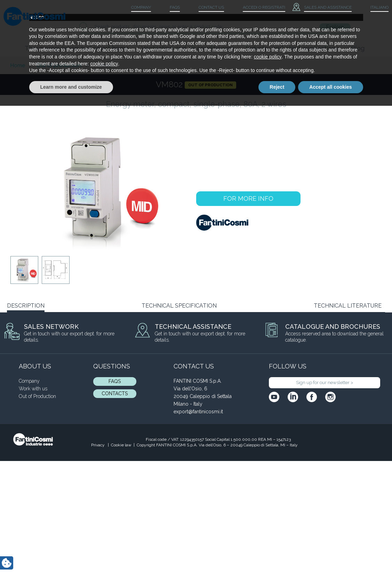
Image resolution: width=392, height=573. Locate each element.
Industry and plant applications (292, 48)
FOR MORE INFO (248, 198)
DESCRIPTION (26, 306)
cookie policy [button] (268, 524)
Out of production (59, 65)
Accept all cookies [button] (330, 554)
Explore (335, 27)
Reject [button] (277, 554)
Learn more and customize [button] (71, 554)
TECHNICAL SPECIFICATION (179, 306)
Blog (358, 48)
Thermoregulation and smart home (77, 48)
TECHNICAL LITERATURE (348, 306)
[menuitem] (374, 8)
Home (18, 65)
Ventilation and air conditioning (187, 48)
